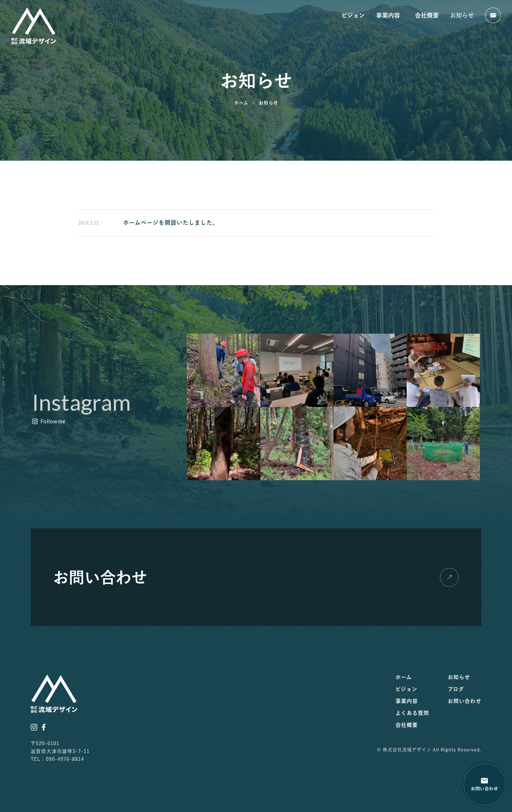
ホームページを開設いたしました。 (171, 223)
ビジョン (353, 15)
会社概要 (427, 15)
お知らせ (462, 15)
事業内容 (390, 15)
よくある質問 (412, 713)
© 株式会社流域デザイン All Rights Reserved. (429, 750)
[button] (49, 422)
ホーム (404, 677)
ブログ (456, 689)
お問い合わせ (465, 701)
